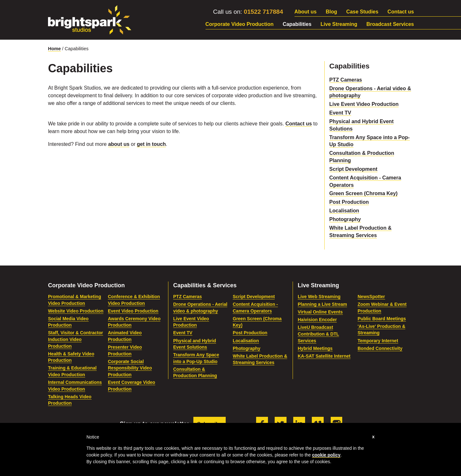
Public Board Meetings (382, 319)
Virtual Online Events (320, 312)
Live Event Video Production (364, 104)
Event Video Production (133, 311)
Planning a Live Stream (322, 304)
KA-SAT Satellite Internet (324, 356)
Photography (345, 219)
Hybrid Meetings (315, 348)
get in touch (151, 144)
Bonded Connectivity (380, 348)
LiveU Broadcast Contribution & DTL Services (318, 334)
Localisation (344, 211)
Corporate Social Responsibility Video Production (130, 368)
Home (54, 49)
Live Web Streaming (319, 297)
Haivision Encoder (317, 320)
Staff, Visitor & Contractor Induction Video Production (76, 339)
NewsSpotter (371, 297)
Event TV (340, 113)
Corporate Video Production (240, 24)
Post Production (349, 202)
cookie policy (326, 455)
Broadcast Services (390, 24)
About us (306, 12)
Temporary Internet (378, 341)
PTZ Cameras (346, 80)
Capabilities (297, 24)
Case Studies (362, 12)
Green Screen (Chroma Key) (364, 193)
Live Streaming (339, 24)
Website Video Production (76, 311)
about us (119, 144)
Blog (331, 12)
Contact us (401, 12)
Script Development (353, 169)
